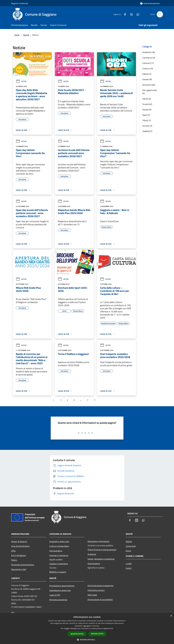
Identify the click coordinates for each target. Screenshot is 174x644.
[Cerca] (160, 14)
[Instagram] (130, 14)
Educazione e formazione (98, 541)
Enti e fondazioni (19, 555)
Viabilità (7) (147, 131)
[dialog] (87, 629)
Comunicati (131, 546)
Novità (26, 35)
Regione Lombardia (20, 3)
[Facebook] (124, 14)
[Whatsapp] (137, 14)
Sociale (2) (147, 110)
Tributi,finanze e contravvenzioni (102, 550)
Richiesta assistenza (58, 600)
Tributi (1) (147, 120)
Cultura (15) (148, 69)
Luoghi (129, 564)
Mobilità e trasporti (58, 572)
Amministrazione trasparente (100, 586)
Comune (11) (148, 63)
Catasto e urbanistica (59, 564)
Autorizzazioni (94, 564)
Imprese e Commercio (59, 555)
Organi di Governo (19, 541)
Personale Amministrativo (23, 565)
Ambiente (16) (149, 52)
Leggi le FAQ (55, 595)
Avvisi (128, 551)
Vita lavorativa (56, 551)
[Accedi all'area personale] (150, 3)
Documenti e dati (19, 569)
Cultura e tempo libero (59, 546)
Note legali (92, 595)
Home (17, 35)
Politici (14, 560)
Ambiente (92, 554)
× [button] (171, 616)
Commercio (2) (149, 58)
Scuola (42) (147, 104)
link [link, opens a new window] (112, 628)
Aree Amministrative (20, 546)
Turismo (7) (147, 126)
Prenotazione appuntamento (62, 586)
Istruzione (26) (149, 85)
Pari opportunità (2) (150, 92)
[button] (87, 640)
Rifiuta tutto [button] (97, 634)
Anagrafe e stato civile (59, 541)
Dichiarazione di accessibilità (100, 599)
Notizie (21, 81)
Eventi (129, 568)
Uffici (13, 551)
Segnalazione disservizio (60, 590)
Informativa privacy (96, 590)
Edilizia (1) (147, 74)
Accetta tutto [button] (77, 634)
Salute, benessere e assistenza (101, 559)
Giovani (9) (147, 79)
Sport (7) (146, 115)
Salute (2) (147, 99)
